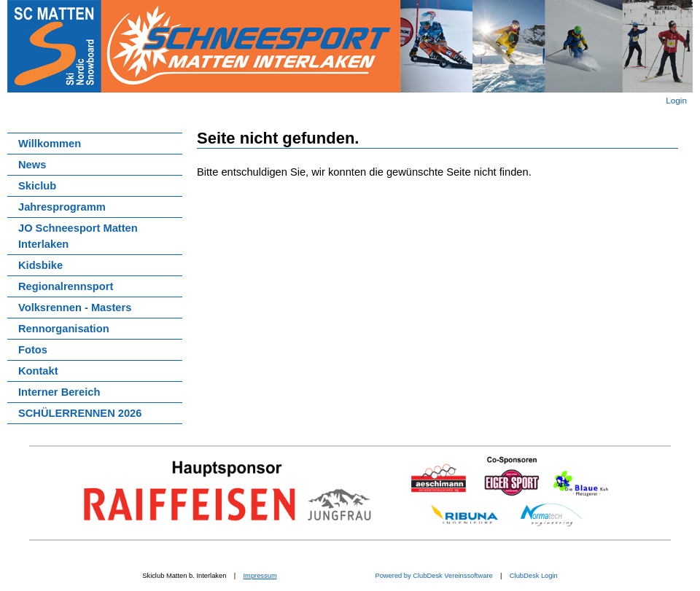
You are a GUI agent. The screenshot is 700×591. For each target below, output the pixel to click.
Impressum (260, 576)
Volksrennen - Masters (75, 308)
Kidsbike (40, 265)
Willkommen (50, 144)
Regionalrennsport (66, 286)
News (32, 165)
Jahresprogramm (62, 207)
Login (676, 100)
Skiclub (37, 186)
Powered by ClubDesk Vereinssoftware (433, 576)
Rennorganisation (64, 329)
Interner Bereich (59, 392)
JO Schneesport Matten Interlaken (78, 236)
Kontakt (38, 371)
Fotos (33, 350)
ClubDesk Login (534, 576)
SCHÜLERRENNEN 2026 (80, 413)
